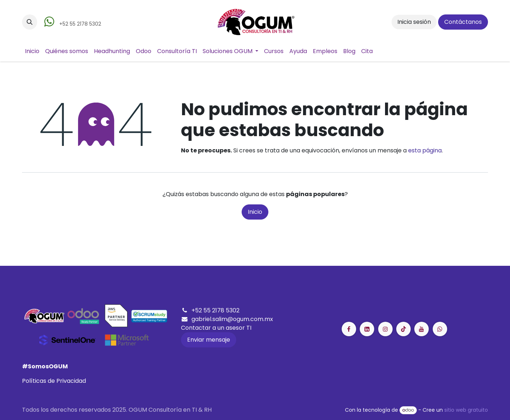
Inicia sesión (414, 22)
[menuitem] (32, 51)
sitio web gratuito (466, 410)
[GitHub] (440, 329)
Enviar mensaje (209, 340)
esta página (425, 150)
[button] (30, 22)
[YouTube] (422, 329)
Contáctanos (463, 22)
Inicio (255, 212)
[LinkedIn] (403, 329)
